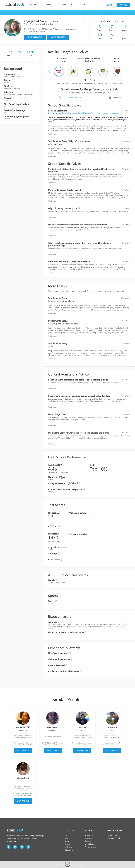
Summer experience (110, 113)
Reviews (68, 844)
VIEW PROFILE (23, 750)
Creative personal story (58, 113)
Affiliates (68, 847)
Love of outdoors (75, 113)
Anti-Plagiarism (91, 844)
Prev (49, 71)
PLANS (64, 5)
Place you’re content (92, 113)
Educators (69, 850)
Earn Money (112, 835)
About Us (89, 835)
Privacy (88, 841)
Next (130, 71)
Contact (88, 838)
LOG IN (109, 5)
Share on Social (113, 838)
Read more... (53, 134)
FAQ (73, 5)
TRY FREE (123, 5)
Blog (67, 838)
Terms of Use (91, 847)
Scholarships (70, 841)
